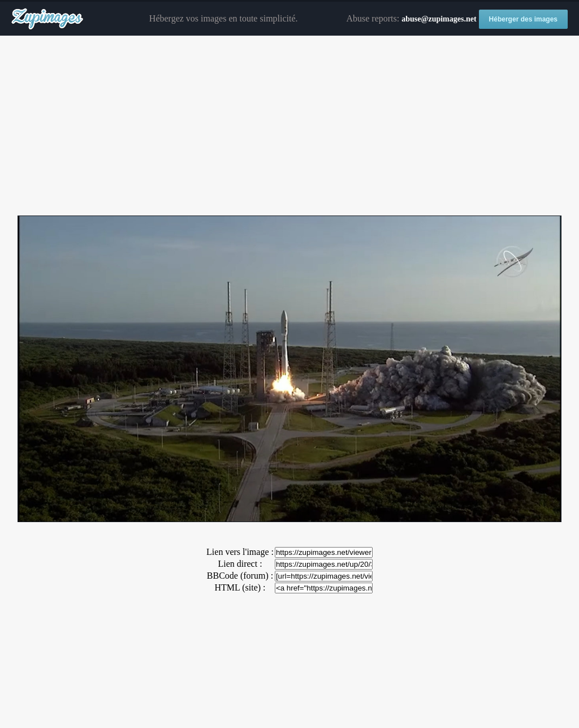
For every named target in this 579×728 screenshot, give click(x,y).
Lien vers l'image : (240, 552)
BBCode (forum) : (240, 576)
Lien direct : (240, 564)
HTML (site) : (240, 587)
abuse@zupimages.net (439, 19)
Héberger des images (523, 19)
